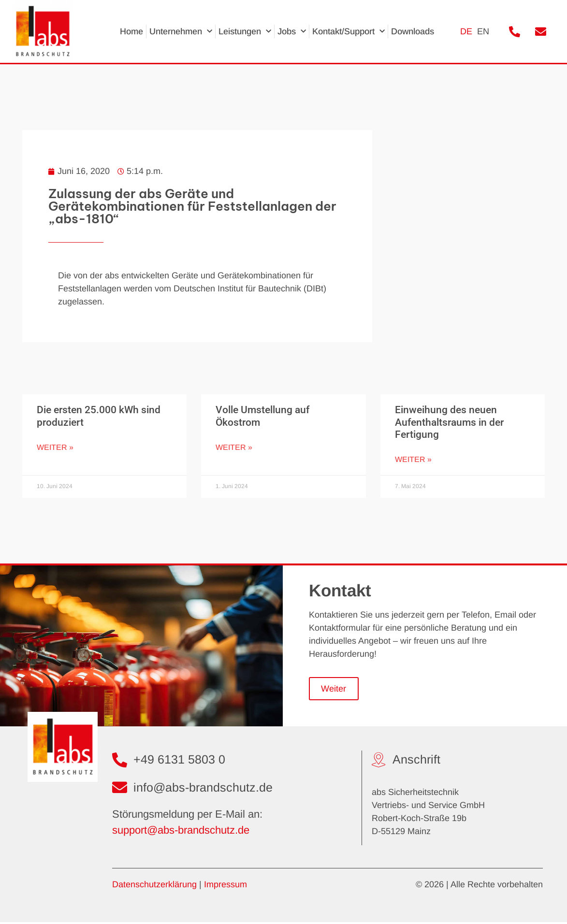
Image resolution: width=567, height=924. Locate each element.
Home (131, 31)
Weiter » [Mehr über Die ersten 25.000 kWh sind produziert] (55, 447)
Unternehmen (181, 32)
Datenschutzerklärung (154, 886)
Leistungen (245, 32)
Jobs (292, 32)
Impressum (225, 886)
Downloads (413, 31)
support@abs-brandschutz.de (181, 832)
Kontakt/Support (349, 32)
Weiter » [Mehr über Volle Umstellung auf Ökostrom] (234, 447)
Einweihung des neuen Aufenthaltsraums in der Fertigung (449, 422)
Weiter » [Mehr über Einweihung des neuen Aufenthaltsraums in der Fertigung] (413, 459)
